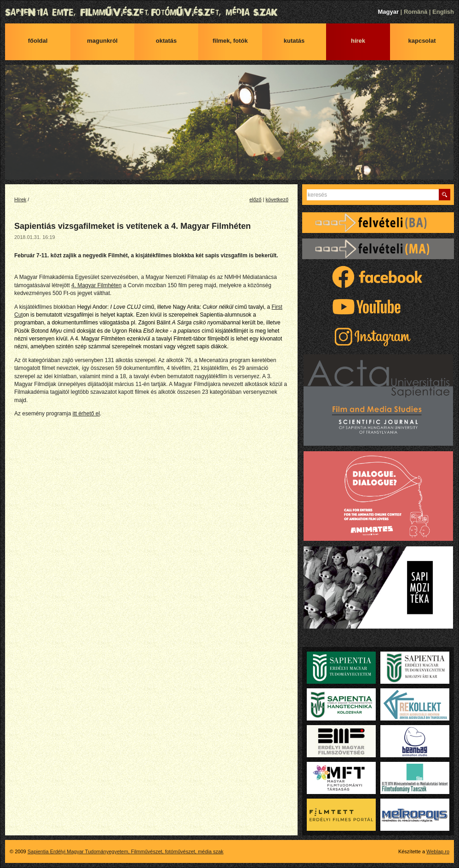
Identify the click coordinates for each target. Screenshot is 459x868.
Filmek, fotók (230, 41)
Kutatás (294, 41)
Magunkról (102, 41)
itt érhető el (86, 414)
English (443, 12)
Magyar (388, 12)
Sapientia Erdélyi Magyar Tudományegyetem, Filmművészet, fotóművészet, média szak (229, 12)
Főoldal (38, 41)
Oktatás (166, 41)
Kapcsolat (422, 41)
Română (416, 12)
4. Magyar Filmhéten (96, 285)
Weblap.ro (438, 851)
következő (277, 199)
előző (255, 199)
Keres (445, 195)
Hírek (358, 41)
